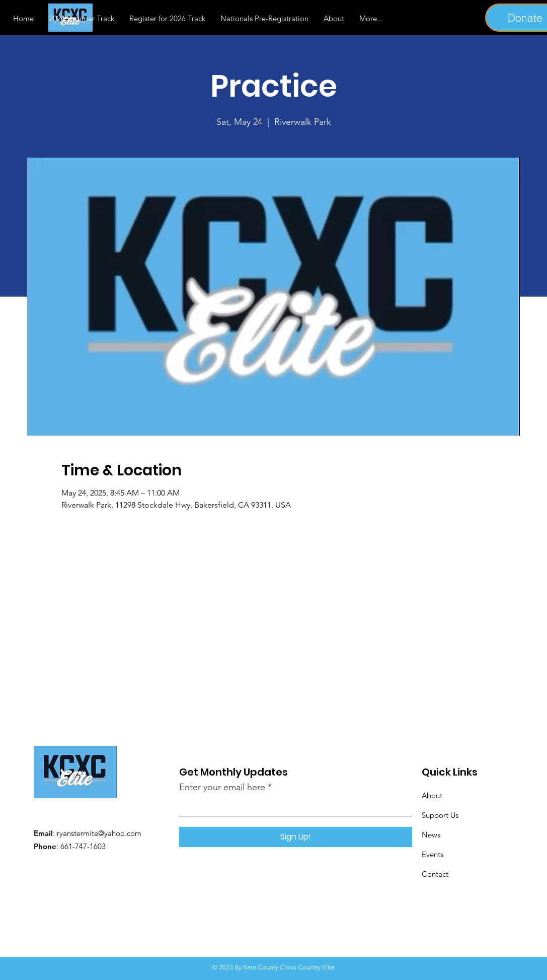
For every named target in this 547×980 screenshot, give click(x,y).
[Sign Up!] (296, 837)
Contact (435, 874)
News (431, 835)
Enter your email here (222, 787)
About (432, 795)
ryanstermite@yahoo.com (99, 833)
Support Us (440, 815)
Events (433, 854)
